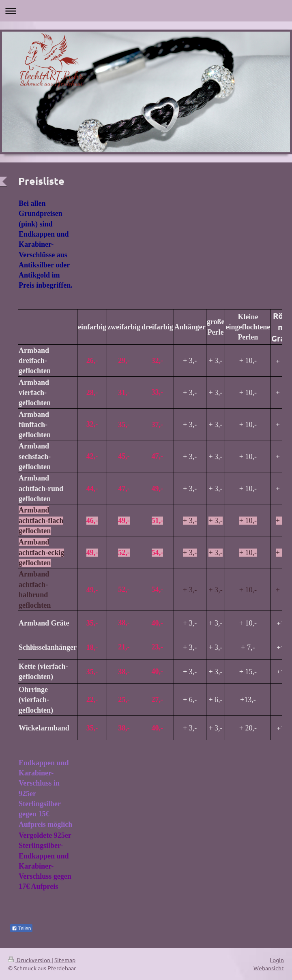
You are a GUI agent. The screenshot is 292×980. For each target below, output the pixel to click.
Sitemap (65, 960)
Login (277, 960)
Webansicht (269, 968)
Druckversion (30, 960)
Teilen (21, 929)
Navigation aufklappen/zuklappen (146, 11)
